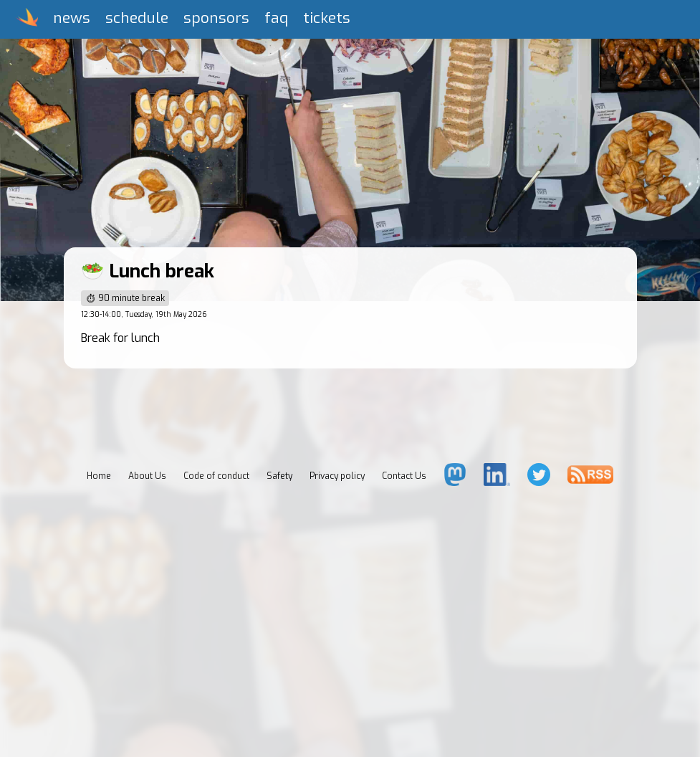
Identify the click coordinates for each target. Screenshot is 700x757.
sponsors (216, 18)
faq (276, 18)
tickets (327, 18)
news (72, 18)
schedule (137, 18)
